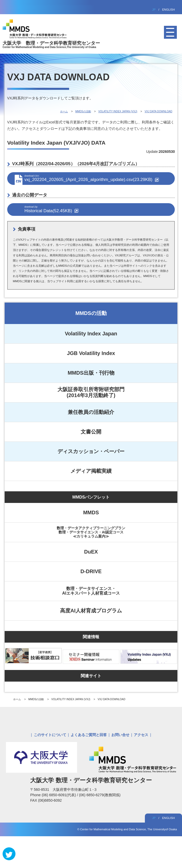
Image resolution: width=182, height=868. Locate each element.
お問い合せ (120, 735)
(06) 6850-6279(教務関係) (100, 795)
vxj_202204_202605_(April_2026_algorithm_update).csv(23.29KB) (97, 178)
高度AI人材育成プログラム (91, 611)
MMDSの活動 (91, 313)
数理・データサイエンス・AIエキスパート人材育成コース (91, 591)
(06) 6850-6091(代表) (59, 795)
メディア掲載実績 (91, 471)
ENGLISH (168, 10)
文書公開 (91, 432)
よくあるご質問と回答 (89, 735)
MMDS (91, 512)
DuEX (91, 552)
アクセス (141, 735)
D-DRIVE (91, 571)
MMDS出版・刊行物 (91, 373)
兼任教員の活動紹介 (91, 412)
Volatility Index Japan (91, 334)
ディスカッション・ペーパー (91, 451)
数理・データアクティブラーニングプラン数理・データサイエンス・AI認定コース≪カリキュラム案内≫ (91, 532)
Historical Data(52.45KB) (97, 209)
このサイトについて (50, 735)
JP (154, 10)
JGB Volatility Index (91, 353)
